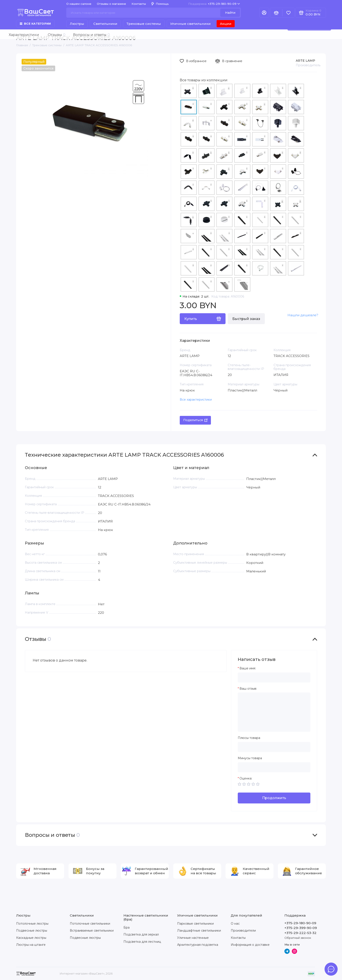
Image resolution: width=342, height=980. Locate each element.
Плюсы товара (249, 738)
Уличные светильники (190, 24)
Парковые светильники (195, 924)
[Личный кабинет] (264, 13)
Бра (127, 927)
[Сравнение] (276, 13)
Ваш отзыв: (248, 689)
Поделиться (195, 420)
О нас (235, 924)
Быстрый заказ (246, 319)
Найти (230, 13)
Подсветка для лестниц (142, 942)
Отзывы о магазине (111, 4)
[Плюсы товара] (274, 747)
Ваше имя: (248, 668)
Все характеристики (196, 400)
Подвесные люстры (32, 931)
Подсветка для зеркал (141, 934)
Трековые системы (144, 24)
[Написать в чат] (331, 969)
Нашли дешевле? (303, 315)
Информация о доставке (250, 945)
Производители (243, 931)
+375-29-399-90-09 (301, 928)
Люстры (77, 24)
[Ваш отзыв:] (274, 712)
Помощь (160, 4)
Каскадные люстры (31, 938)
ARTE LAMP (305, 61)
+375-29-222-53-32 (300, 933)
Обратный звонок (298, 938)
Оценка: (246, 778)
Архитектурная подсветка (198, 945)
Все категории (35, 24)
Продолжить (274, 798)
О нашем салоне (79, 4)
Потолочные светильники (90, 924)
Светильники (105, 24)
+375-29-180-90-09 (214, 4)
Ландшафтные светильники (199, 931)
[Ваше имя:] (274, 677)
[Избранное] (288, 13)
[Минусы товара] (274, 767)
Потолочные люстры (32, 924)
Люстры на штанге (31, 945)
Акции (226, 24)
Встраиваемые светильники (92, 931)
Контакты (139, 4)
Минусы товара (250, 758)
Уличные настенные (193, 938)
